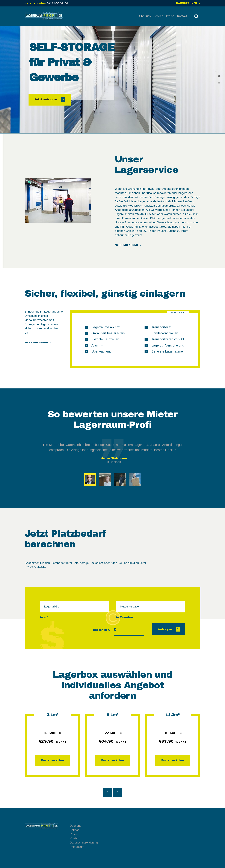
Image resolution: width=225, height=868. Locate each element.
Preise (74, 834)
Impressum (77, 847)
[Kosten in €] (129, 630)
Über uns (76, 826)
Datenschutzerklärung (84, 843)
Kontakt (75, 838)
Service (75, 830)
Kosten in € (101, 630)
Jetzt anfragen (46, 100)
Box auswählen (53, 760)
